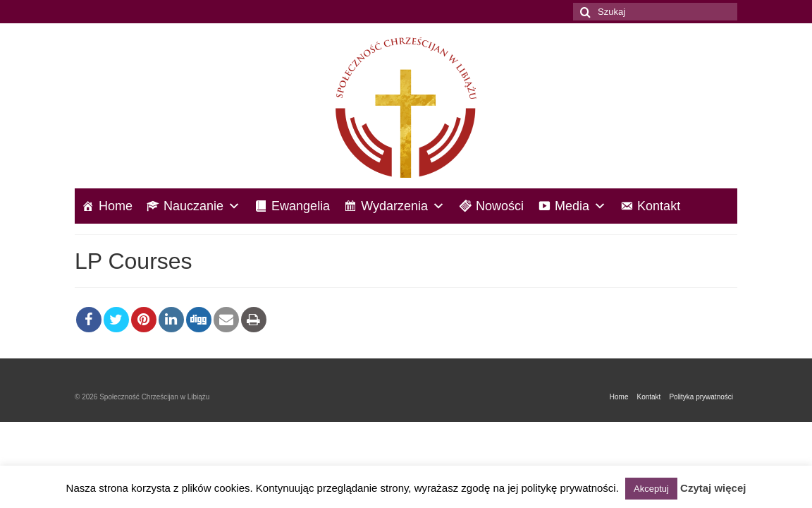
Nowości (500, 206)
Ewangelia (301, 206)
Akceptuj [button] (651, 489)
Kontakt (659, 206)
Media (580, 206)
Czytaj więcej (713, 488)
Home (116, 206)
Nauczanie (202, 206)
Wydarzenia (403, 206)
